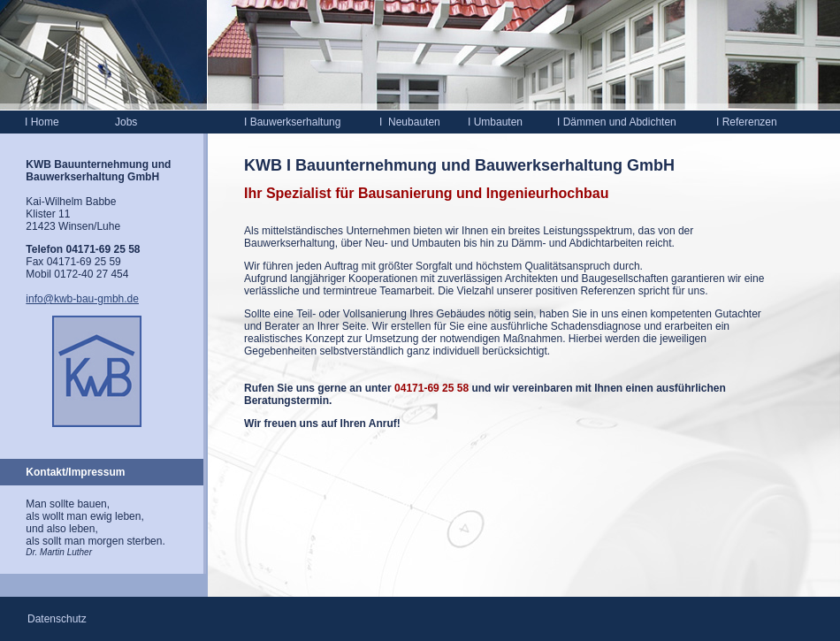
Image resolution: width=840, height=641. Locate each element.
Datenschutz (57, 619)
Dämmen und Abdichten (617, 122)
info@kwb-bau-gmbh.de (82, 299)
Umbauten (495, 122)
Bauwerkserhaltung (294, 122)
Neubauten (414, 122)
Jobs (126, 122)
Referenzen (747, 122)
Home (42, 122)
